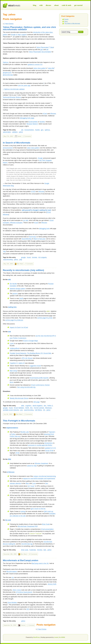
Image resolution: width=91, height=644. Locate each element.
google (23, 257)
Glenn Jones (17, 590)
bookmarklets (33, 122)
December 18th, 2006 (10, 554)
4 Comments (29, 264)
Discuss (48, 5)
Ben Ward (19, 264)
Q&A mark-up (48, 511)
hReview (53, 114)
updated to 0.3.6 (50, 448)
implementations (12, 428)
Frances (22, 625)
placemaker (7, 132)
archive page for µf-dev (45, 318)
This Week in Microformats (72, 23)
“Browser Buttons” (32, 124)
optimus (47, 130)
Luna (34, 483)
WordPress (36, 637)
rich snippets (42, 257)
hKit (28, 609)
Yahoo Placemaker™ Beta (45, 47)
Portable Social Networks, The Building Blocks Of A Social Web (30, 353)
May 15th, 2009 (8, 264)
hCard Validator (19, 408)
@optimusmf (7, 73)
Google (40, 158)
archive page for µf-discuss (14, 320)
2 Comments (27, 136)
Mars (27, 483)
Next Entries (9, 24)
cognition (28, 406)
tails (45, 550)
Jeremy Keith (52, 584)
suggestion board (35, 366)
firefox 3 (50, 406)
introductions (49, 443)
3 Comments (28, 414)
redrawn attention (15, 483)
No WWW (62, 637)
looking (23, 511)
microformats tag (27, 544)
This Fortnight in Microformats (19, 421)
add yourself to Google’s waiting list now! (37, 210)
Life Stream (27, 358)
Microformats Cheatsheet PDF (28, 526)
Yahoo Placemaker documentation (40, 52)
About (56, 5)
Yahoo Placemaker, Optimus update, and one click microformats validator (29, 28)
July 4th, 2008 (8, 414)
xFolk (17, 453)
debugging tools (44, 229)
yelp (21, 260)
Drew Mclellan (12, 603)
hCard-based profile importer (39, 378)
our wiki (26, 220)
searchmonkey (8, 260)
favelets (42, 122)
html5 (21, 298)
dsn (45, 406)
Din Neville (13, 284)
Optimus (6, 62)
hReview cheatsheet (41, 463)
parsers (15, 294)
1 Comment (31, 625)
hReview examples (16, 223)
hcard (29, 257)
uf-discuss (11, 472)
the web (8, 520)
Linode (56, 637)
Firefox (13, 434)
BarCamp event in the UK (40, 563)
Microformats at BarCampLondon (21, 560)
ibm (31, 408)
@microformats (8, 75)
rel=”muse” (31, 486)
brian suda (25, 550)
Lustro (12, 343)
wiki (9, 280)
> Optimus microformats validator (14, 89)
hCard (45, 114)
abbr (23, 406)
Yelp (4, 251)
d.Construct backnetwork (24, 592)
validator (15, 132)
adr (47, 50)
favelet (37, 130)
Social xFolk (49, 451)
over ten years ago (24, 85)
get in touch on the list (38, 509)
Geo (47, 483)
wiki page (37, 402)
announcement (8, 148)
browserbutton (29, 130)
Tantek (18, 136)
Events (66, 19)
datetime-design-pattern (18, 289)
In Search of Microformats (17, 143)
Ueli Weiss (38, 410)
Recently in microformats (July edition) (23, 270)
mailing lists (12, 307)
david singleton (37, 406)
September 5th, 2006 (10, 625)
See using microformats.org (26, 387)
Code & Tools (66, 5)
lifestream (49, 408)
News (66, 21)
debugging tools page (27, 118)
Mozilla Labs (25, 432)
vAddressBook (15, 348)
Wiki (41, 5)
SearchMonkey (27, 239)
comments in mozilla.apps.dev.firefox (40, 445)
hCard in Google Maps (30, 341)
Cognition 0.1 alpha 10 (17, 363)
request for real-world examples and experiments (39, 479)
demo (12, 382)
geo (42, 50)
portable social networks (11, 410)
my (13, 577)
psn (21, 410)
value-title (51, 68)
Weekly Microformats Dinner (19, 398)
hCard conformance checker (40, 385)
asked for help (32, 466)
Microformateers (12, 572)
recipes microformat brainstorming (45, 476)
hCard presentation (47, 529)
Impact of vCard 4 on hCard (19, 327)
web (9, 332)
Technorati (32, 237)
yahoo (21, 132)
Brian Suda (46, 524)
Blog (35, 5)
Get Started (78, 5)
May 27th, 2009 (8, 136)
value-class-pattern (40, 68)
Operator (52, 432)
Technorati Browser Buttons (12, 97)
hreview (34, 257)
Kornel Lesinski (39, 408)
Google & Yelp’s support (19, 35)
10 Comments (33, 554)
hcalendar (33, 550)
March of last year (39, 239)
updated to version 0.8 (35, 65)
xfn (44, 410)
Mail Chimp (13, 371)
